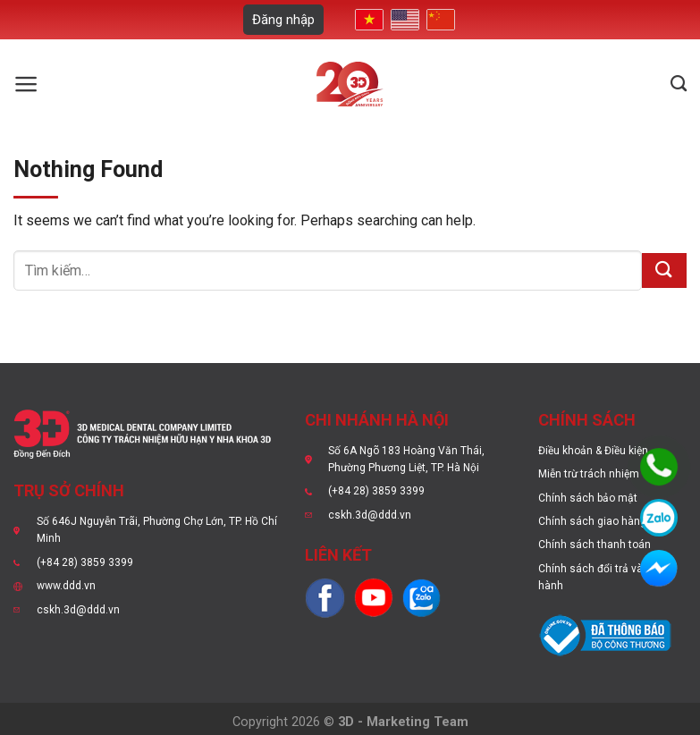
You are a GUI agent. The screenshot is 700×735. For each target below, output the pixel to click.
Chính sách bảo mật (588, 498)
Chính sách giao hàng (592, 521)
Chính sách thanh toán (595, 545)
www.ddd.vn (66, 586)
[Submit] (664, 270)
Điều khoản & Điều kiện (593, 451)
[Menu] (26, 84)
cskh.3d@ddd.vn (78, 610)
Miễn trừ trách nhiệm (589, 474)
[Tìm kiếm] (679, 84)
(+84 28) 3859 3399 (85, 562)
